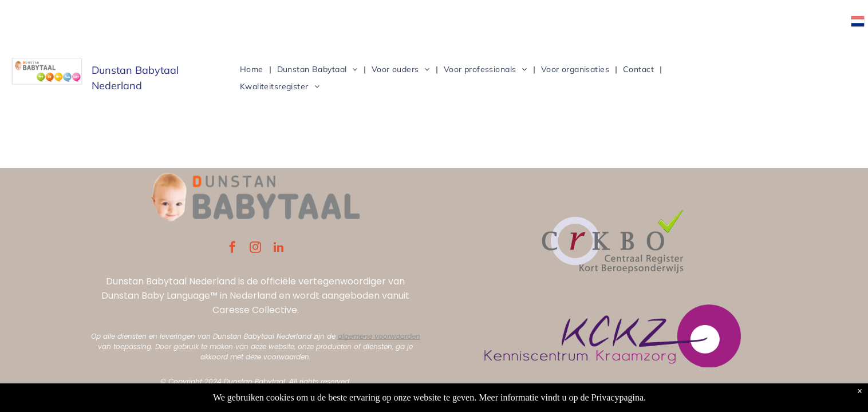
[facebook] (232, 249)
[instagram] (255, 249)
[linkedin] (278, 249)
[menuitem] (253, 70)
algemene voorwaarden (379, 336)
